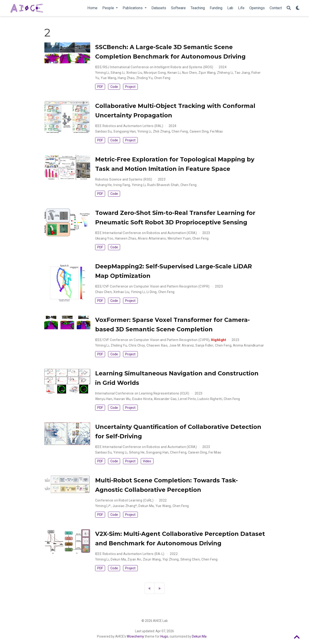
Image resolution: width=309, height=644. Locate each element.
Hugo (164, 636)
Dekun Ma (199, 636)
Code (114, 87)
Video (147, 461)
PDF (100, 87)
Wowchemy (135, 636)
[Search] (289, 8)
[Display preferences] (298, 8)
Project (130, 87)
